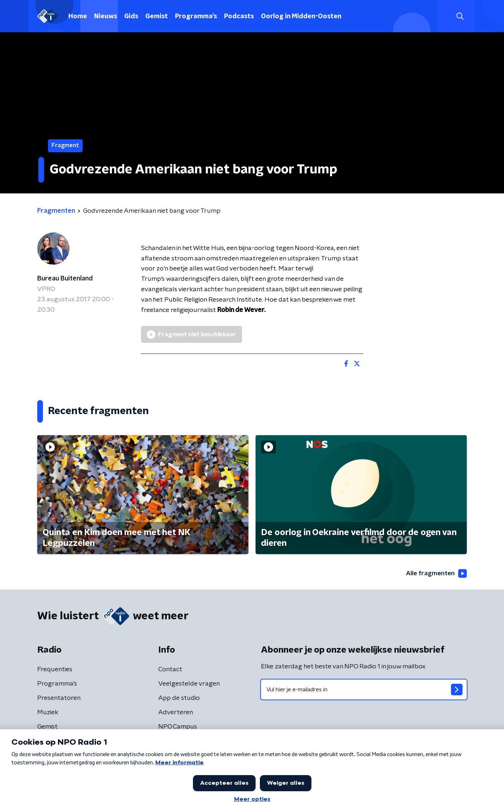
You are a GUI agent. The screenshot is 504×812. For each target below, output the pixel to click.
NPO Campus (178, 727)
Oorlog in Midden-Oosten (301, 16)
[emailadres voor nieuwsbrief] (364, 690)
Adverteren (176, 712)
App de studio (179, 698)
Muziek (48, 712)
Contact (170, 669)
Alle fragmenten (436, 573)
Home (78, 16)
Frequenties (55, 669)
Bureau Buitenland (65, 279)
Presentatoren (59, 698)
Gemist (157, 16)
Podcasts (239, 16)
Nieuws (106, 16)
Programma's (196, 16)
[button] (460, 16)
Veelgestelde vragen (189, 684)
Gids (131, 16)
